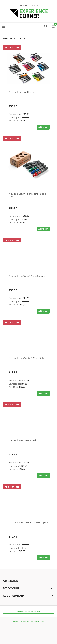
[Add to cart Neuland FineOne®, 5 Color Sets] (43, 393)
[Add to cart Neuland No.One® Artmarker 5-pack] (43, 558)
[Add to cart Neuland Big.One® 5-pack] (43, 127)
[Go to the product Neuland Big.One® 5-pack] (28, 68)
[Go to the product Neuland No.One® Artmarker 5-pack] (28, 503)
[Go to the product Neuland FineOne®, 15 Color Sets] (28, 257)
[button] (4, 26)
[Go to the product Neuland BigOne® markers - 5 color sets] (28, 165)
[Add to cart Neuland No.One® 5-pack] (43, 476)
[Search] (46, 26)
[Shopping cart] (53, 27)
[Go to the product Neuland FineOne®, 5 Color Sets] (28, 339)
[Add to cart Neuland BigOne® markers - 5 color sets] (43, 229)
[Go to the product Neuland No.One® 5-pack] (28, 421)
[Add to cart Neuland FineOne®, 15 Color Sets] (43, 311)
